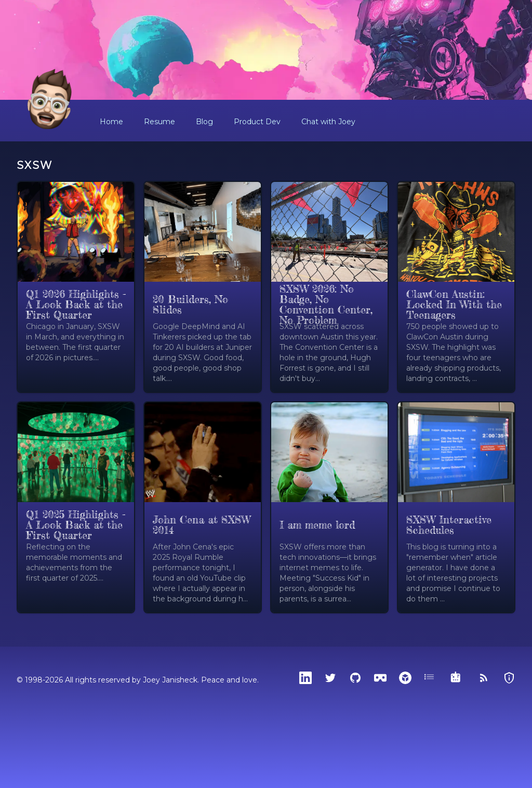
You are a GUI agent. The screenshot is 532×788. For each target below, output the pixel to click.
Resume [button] (159, 122)
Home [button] (111, 122)
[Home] (50, 100)
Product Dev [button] (257, 122)
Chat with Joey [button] (328, 122)
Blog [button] (204, 122)
